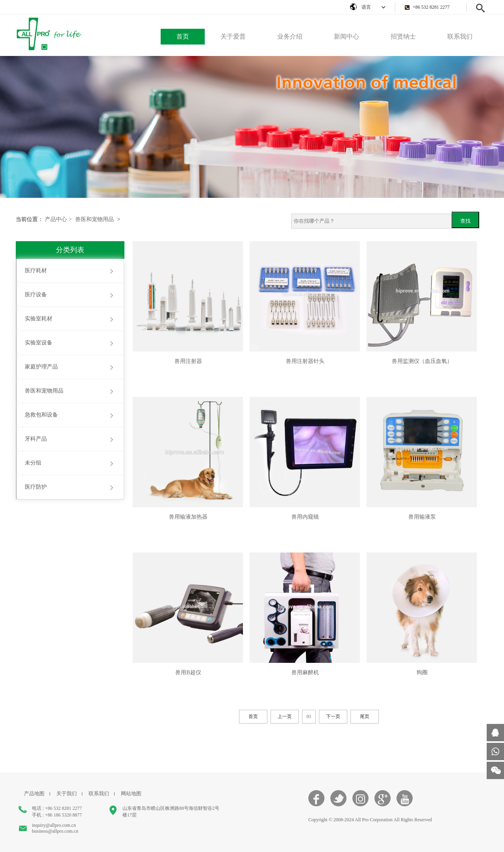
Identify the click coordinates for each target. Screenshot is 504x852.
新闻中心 (346, 36)
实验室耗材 (39, 319)
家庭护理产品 (41, 367)
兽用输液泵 (422, 517)
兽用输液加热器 (188, 517)
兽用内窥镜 (305, 517)
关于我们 (67, 793)
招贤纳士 (403, 36)
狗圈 (422, 672)
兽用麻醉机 (305, 672)
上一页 (285, 716)
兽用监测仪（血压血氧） (422, 361)
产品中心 (58, 219)
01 (309, 716)
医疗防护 (36, 487)
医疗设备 (36, 295)
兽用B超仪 (188, 672)
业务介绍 (290, 36)
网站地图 (131, 793)
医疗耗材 (36, 271)
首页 (183, 36)
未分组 (33, 463)
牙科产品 (36, 439)
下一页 (333, 716)
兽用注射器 (188, 361)
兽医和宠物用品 (94, 219)
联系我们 (460, 36)
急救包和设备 (41, 415)
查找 (465, 221)
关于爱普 (233, 36)
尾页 (365, 716)
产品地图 (34, 793)
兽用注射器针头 (305, 361)
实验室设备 (39, 343)
